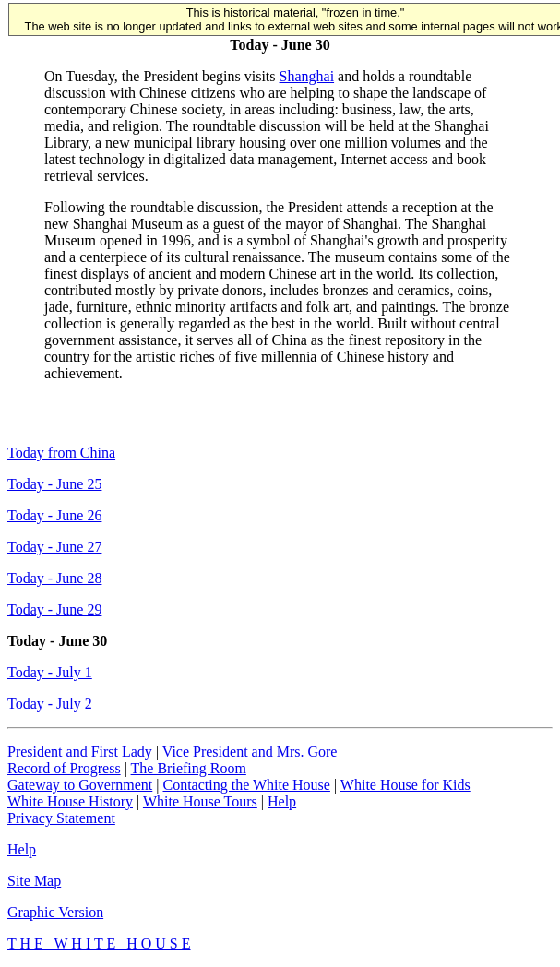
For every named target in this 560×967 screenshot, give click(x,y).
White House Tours (200, 801)
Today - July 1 (50, 672)
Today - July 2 (50, 704)
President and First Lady (80, 752)
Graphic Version (55, 912)
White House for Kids (405, 785)
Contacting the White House (246, 785)
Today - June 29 (54, 609)
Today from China (61, 453)
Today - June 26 (54, 515)
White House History (70, 801)
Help (282, 801)
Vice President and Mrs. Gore (250, 752)
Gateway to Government (80, 785)
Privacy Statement (61, 818)
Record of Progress (64, 768)
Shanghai (307, 76)
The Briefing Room (189, 768)
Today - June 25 (54, 484)
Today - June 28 (54, 578)
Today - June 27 (54, 547)
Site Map (34, 881)
